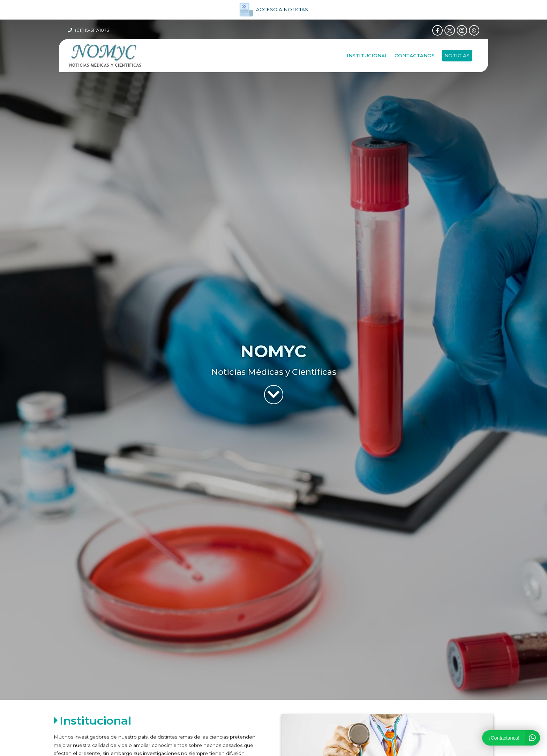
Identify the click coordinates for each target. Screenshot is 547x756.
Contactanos (415, 55)
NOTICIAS (457, 55)
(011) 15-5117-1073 (92, 30)
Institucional (367, 55)
